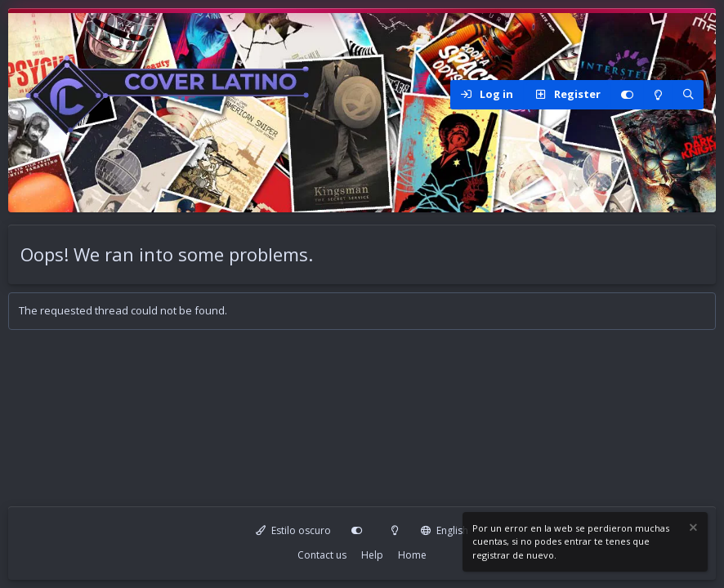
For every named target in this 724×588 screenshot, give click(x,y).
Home (412, 555)
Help (372, 555)
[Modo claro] (658, 95)
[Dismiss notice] (692, 530)
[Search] (688, 95)
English (445, 530)
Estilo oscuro (293, 530)
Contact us (322, 555)
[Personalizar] (627, 95)
